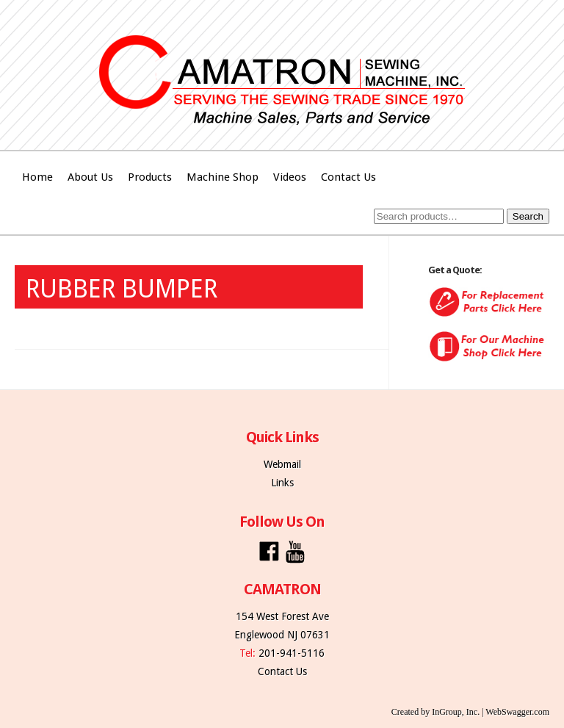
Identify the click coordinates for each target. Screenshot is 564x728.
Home (37, 177)
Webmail (282, 464)
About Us (90, 177)
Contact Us (348, 177)
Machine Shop (223, 177)
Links (282, 483)
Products (150, 177)
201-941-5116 (292, 653)
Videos (290, 177)
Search (528, 216)
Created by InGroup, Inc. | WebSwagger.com (470, 712)
